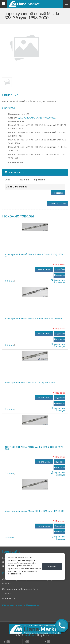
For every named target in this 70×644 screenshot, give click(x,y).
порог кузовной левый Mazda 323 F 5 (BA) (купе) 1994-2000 (34, 511)
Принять (52, 566)
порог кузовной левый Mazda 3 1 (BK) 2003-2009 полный (33, 318)
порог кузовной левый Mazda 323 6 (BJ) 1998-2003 (30, 383)
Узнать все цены (57, 203)
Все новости (9, 598)
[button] (62, 626)
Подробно (60, 269)
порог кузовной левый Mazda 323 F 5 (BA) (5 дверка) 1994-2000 (34, 448)
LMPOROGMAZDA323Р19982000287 (37, 118)
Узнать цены (44, 269)
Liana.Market (30, 635)
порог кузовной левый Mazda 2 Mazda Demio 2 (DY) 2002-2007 (34, 255)
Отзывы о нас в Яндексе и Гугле (20, 589)
